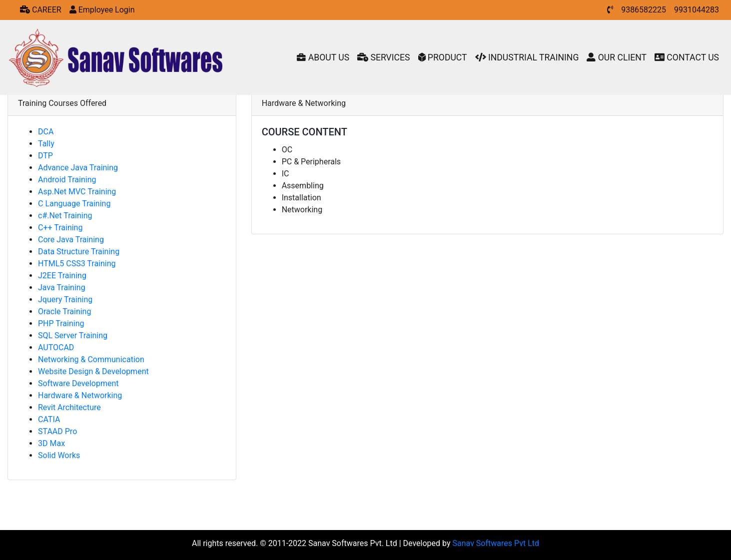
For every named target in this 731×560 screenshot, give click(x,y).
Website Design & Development (93, 371)
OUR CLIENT (617, 57)
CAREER (41, 10)
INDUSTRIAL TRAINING (527, 57)
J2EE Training (62, 276)
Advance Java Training (78, 168)
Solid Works (59, 455)
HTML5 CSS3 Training (77, 264)
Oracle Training (64, 311)
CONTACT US (687, 57)
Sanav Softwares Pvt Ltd (496, 543)
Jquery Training (65, 299)
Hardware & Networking (80, 395)
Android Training (67, 180)
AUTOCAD (56, 347)
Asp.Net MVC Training (77, 192)
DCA (46, 132)
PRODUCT (443, 57)
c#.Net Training (65, 216)
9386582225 (644, 10)
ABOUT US (323, 57)
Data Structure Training (79, 252)
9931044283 (697, 10)
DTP (45, 156)
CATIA (49, 419)
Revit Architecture (69, 407)
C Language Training (74, 204)
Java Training (62, 287)
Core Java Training (71, 240)
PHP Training (61, 323)
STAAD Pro (57, 431)
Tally (46, 144)
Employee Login (102, 10)
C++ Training (60, 228)
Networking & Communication (91, 359)
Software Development (78, 383)
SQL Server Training (73, 335)
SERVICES (383, 57)
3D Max (51, 443)
